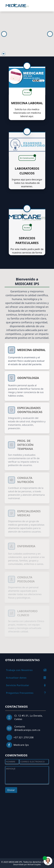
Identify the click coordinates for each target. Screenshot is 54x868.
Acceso (28, 92)
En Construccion (28, 154)
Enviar (11, 790)
